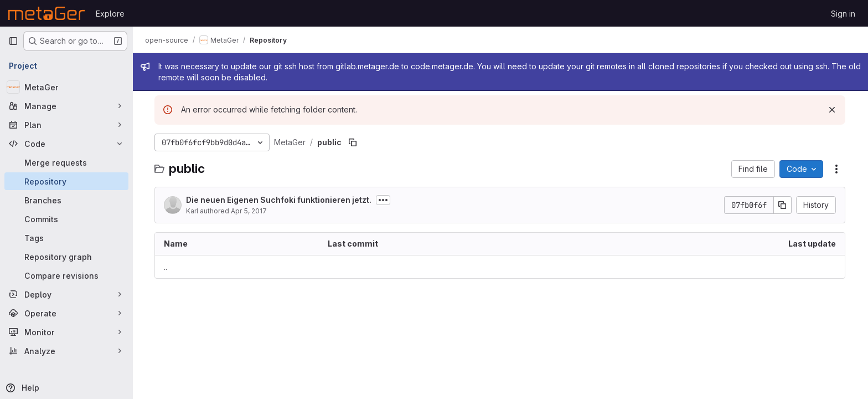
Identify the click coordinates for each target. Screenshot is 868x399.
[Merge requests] (66, 162)
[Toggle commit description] (384, 200)
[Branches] (66, 200)
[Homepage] (46, 13)
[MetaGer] (66, 87)
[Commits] (66, 219)
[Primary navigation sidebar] (13, 41)
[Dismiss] (833, 110)
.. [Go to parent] (166, 267)
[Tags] (66, 238)
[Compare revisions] (66, 275)
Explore (110, 14)
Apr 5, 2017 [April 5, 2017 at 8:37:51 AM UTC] (249, 211)
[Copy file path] (353, 142)
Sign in (843, 14)
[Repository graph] (66, 257)
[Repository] (66, 181)
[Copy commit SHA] (783, 205)
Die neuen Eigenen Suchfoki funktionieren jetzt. (279, 200)
